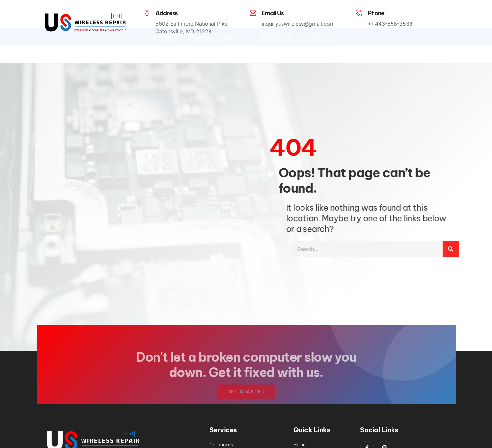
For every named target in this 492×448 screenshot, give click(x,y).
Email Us (273, 13)
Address (167, 13)
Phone (376, 13)
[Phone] (359, 13)
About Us (200, 46)
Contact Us (320, 46)
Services (235, 46)
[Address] (147, 13)
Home (168, 46)
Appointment (276, 46)
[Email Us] (253, 13)
